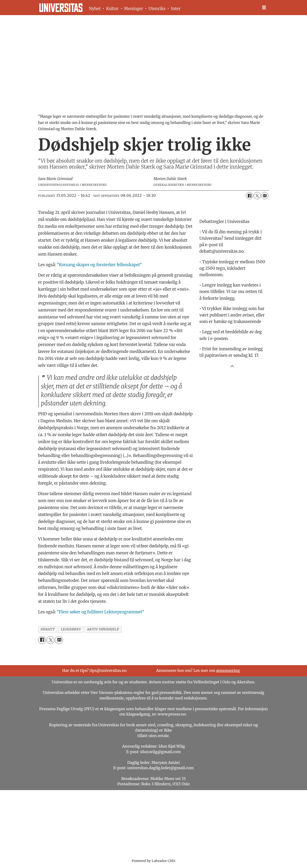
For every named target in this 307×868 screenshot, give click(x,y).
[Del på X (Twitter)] (257, 196)
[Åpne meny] (264, 8)
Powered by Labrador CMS (153, 861)
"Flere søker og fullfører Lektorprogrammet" (100, 612)
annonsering (228, 670)
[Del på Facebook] (249, 196)
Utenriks (157, 9)
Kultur (112, 9)
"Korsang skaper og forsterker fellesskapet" (99, 265)
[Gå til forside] (61, 8)
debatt (48, 629)
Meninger (134, 9)
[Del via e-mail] (265, 196)
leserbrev (71, 629)
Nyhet (95, 9)
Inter (176, 9)
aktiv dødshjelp (103, 629)
